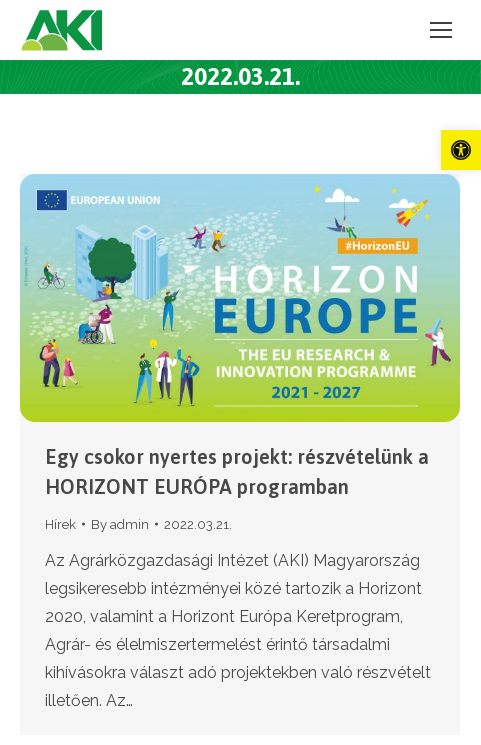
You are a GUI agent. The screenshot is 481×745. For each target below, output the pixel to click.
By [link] (120, 524)
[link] (461, 150)
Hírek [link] (60, 524)
